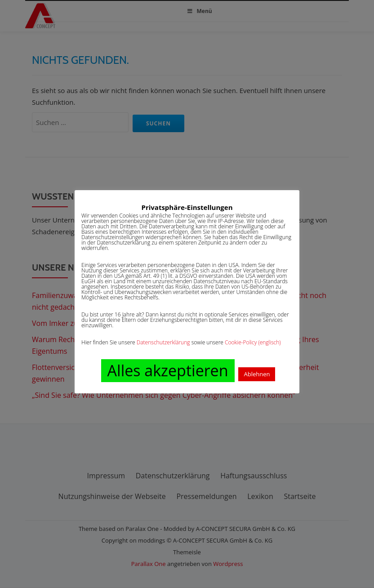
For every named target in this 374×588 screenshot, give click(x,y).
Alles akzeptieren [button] (168, 370)
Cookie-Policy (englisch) (253, 342)
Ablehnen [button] (257, 374)
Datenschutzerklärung (163, 342)
